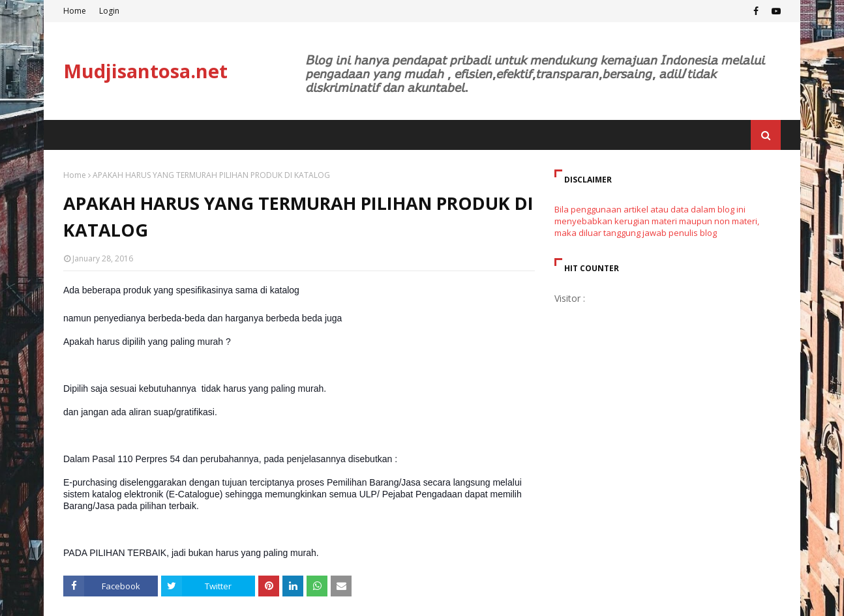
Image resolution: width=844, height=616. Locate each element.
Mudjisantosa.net (145, 71)
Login (109, 11)
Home (75, 11)
